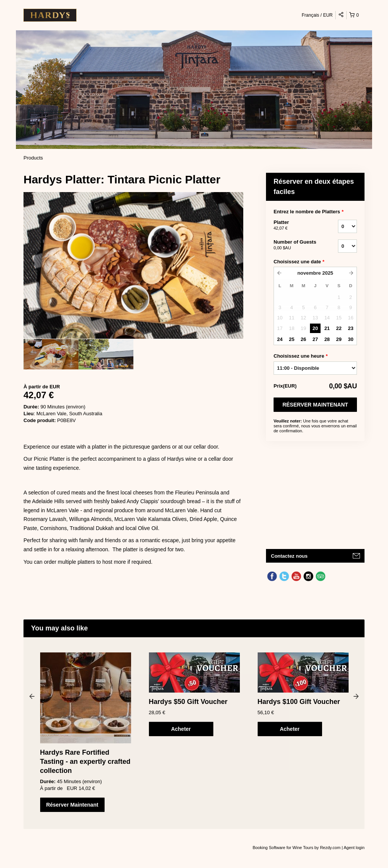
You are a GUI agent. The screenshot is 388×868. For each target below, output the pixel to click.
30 (350, 339)
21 (327, 328)
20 (315, 328)
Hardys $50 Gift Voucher (188, 702)
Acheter (181, 729)
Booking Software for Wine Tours (284, 848)
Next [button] (356, 696)
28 (327, 339)
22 (339, 328)
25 (291, 339)
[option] (51, 354)
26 (304, 339)
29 (339, 339)
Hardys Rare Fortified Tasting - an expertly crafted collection (85, 762)
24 (280, 339)
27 (315, 339)
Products (33, 158)
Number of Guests (296, 245)
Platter (296, 225)
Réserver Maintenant (315, 405)
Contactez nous (289, 556)
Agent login (354, 848)
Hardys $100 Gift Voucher (299, 702)
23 (350, 328)
